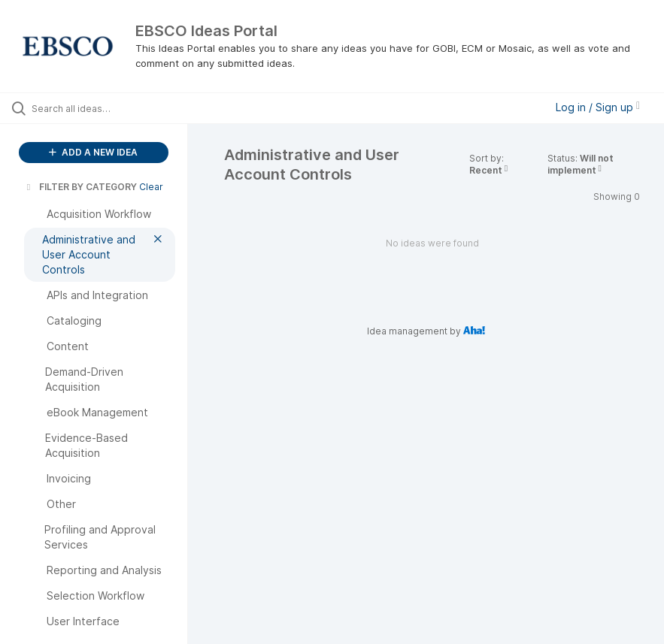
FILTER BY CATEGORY (80, 187)
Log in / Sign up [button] (598, 107)
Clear (151, 187)
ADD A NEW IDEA (93, 152)
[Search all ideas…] (102, 108)
